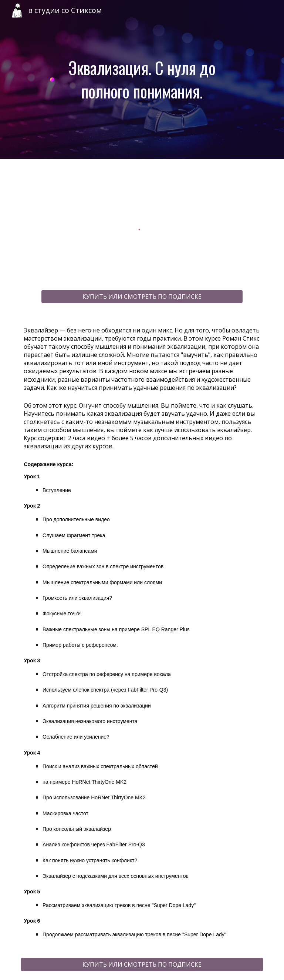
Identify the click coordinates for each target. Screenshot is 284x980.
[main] (142, 79)
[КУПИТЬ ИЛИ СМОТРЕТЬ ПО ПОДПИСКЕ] (142, 297)
